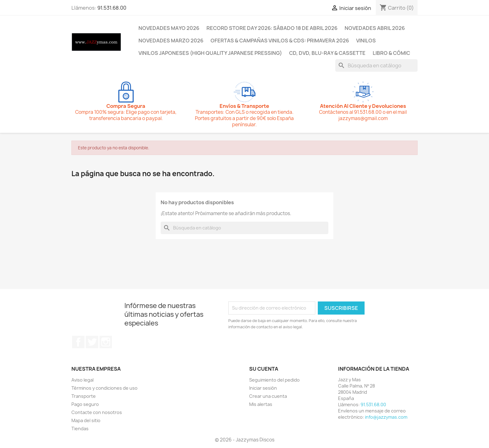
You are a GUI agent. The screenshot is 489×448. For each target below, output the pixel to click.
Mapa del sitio (86, 420)
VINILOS (366, 41)
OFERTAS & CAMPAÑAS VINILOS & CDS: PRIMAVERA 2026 (280, 41)
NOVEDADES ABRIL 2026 (375, 28)
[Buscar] (376, 65)
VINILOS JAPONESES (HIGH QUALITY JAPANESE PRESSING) (210, 53)
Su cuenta (264, 369)
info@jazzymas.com (386, 417)
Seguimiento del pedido (274, 380)
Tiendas (80, 429)
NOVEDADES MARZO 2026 (171, 41)
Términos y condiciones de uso (104, 388)
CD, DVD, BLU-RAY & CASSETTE (327, 53)
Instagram (106, 342)
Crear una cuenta (268, 396)
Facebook (78, 342)
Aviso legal (82, 380)
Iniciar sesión (263, 388)
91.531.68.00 (112, 8)
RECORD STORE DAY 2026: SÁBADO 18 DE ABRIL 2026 (272, 28)
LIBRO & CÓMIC (391, 53)
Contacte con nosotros (97, 412)
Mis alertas (261, 404)
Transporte (84, 396)
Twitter (92, 342)
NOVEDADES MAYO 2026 (169, 28)
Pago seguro (85, 404)
